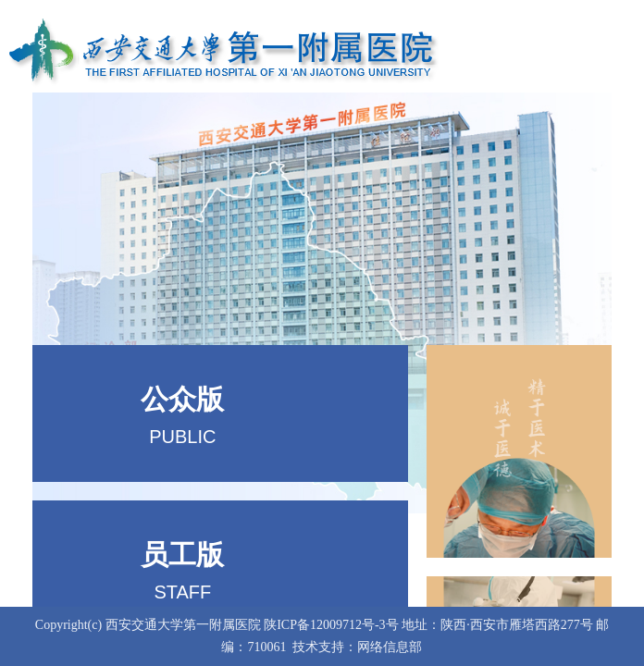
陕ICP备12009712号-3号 (331, 625)
